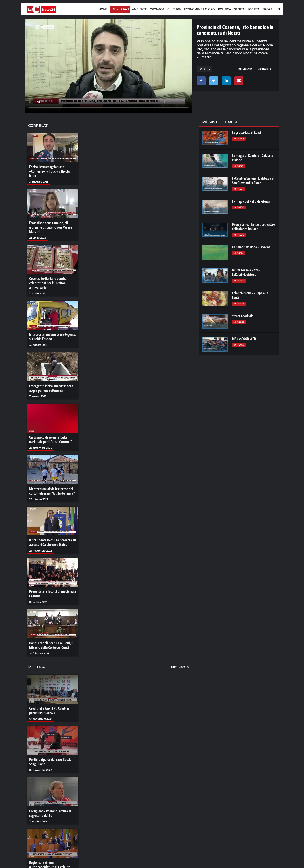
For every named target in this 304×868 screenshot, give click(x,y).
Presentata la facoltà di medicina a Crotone (53, 594)
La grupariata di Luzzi (247, 133)
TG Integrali (120, 9)
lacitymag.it (250, 801)
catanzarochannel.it (255, 819)
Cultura (174, 9)
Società (254, 9)
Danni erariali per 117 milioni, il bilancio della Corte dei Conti (51, 645)
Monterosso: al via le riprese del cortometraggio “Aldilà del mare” (52, 491)
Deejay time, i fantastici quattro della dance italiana (253, 227)
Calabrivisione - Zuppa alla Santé (250, 295)
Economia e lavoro (199, 9)
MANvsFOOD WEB (244, 339)
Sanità (239, 9)
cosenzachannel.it (254, 810)
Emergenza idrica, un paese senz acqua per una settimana (51, 388)
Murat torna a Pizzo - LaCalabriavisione (246, 272)
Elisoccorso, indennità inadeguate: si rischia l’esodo (53, 337)
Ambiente (139, 9)
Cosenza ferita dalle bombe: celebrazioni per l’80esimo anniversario (48, 283)
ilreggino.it (249, 805)
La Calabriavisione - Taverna (251, 247)
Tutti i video (180, 667)
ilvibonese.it (249, 814)
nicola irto (265, 69)
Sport (267, 9)
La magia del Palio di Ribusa (251, 201)
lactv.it (206, 805)
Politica (224, 9)
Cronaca (157, 9)
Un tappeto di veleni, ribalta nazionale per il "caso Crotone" (51, 439)
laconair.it (209, 810)
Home (103, 9)
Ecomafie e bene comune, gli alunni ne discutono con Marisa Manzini (51, 227)
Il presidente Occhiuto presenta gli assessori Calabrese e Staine (53, 542)
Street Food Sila (243, 316)
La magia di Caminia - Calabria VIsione (252, 158)
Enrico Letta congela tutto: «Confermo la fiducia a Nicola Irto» (49, 171)
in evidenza (245, 69)
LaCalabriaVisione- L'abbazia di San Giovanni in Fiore (253, 181)
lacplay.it (208, 801)
